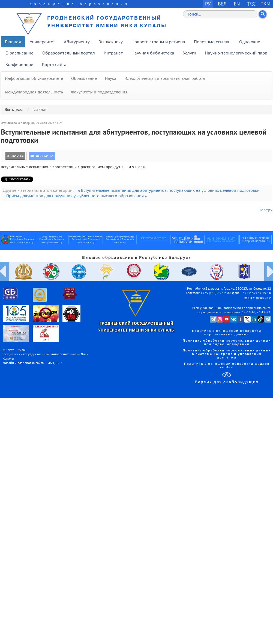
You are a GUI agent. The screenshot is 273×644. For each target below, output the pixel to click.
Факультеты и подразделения (99, 92)
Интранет (113, 53)
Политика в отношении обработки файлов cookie (227, 366)
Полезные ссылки (212, 42)
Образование (84, 78)
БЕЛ (222, 4)
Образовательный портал (69, 53)
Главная (13, 42)
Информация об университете (34, 78)
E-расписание (19, 53)
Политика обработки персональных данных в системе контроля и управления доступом (227, 354)
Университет (42, 42)
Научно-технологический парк (236, 53)
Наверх (265, 210)
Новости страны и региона (158, 42)
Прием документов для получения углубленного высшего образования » (76, 196)
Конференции (19, 64)
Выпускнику (111, 42)
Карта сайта (54, 64)
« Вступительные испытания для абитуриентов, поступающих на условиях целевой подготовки (169, 190)
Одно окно (250, 42)
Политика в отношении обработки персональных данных (227, 333)
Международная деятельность (34, 92)
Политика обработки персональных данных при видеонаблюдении (227, 343)
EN (237, 4)
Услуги (190, 53)
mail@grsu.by (258, 298)
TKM (266, 4)
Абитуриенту (77, 42)
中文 (251, 4)
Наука (111, 78)
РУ (208, 4)
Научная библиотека (153, 53)
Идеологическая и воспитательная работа (165, 78)
